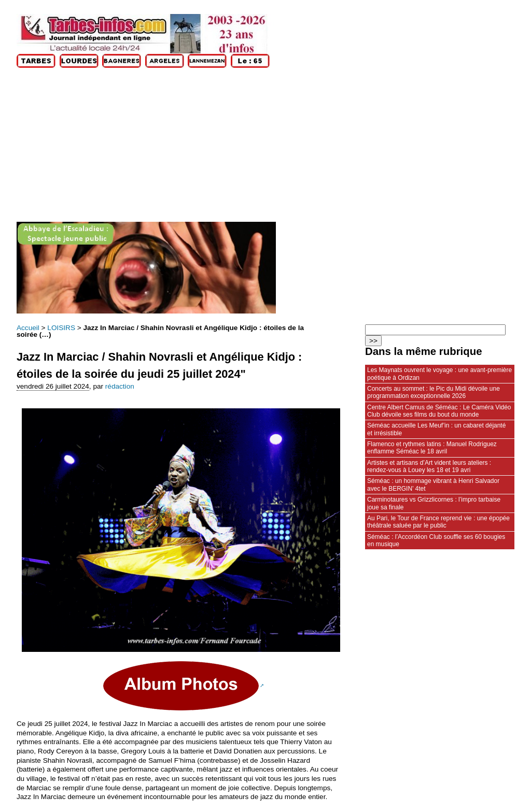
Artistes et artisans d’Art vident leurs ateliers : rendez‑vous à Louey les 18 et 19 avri (429, 466)
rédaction (120, 386)
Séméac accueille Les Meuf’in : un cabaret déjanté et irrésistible (436, 429)
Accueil (28, 328)
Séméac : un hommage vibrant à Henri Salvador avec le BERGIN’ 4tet (433, 485)
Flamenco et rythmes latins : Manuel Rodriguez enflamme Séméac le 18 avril (432, 448)
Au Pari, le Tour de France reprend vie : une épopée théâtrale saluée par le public (438, 522)
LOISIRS (61, 328)
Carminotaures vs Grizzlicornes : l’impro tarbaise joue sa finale (434, 503)
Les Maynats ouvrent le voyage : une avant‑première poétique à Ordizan (439, 374)
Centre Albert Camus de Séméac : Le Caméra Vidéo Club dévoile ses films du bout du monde (439, 411)
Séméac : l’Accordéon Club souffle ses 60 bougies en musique (436, 540)
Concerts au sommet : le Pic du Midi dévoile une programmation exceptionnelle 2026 (434, 392)
